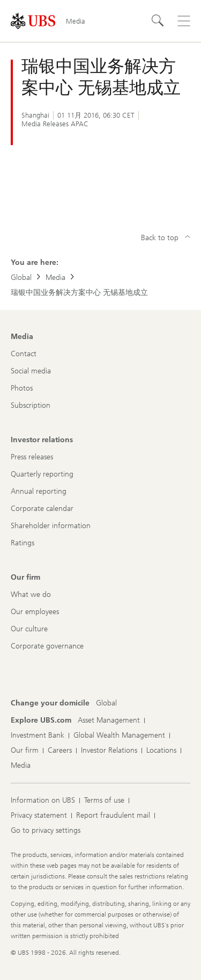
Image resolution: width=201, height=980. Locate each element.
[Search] (158, 21)
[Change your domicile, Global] (106, 703)
